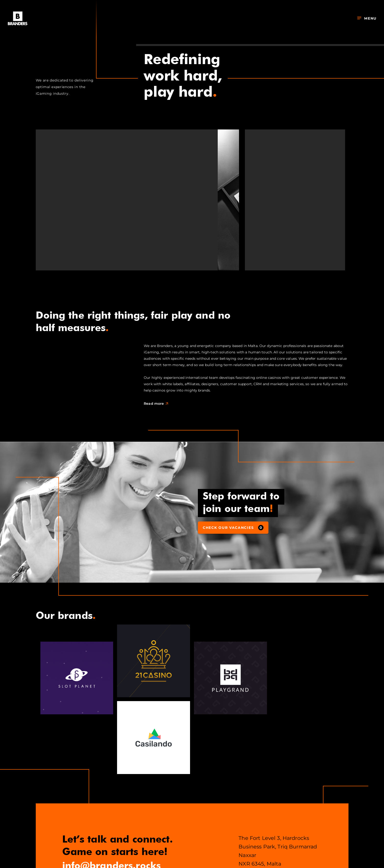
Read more (157, 404)
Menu (367, 18)
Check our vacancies (233, 528)
